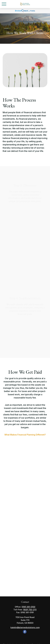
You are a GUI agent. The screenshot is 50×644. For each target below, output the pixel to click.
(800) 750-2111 (30, 610)
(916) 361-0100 (28, 607)
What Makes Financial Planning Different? (25, 435)
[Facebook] (25, 632)
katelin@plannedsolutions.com (25, 627)
